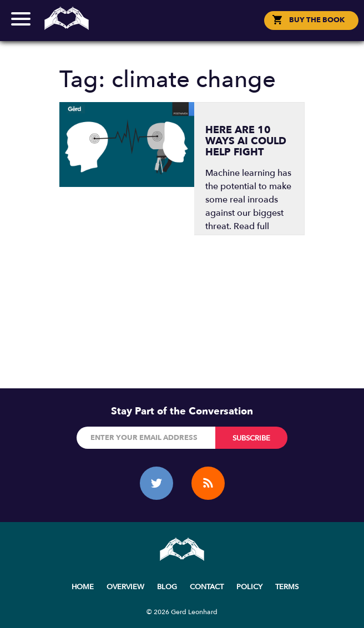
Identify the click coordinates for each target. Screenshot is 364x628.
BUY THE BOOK (317, 20)
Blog (167, 587)
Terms (287, 587)
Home (83, 587)
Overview (125, 587)
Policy (249, 587)
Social (182, 30)
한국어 (188, 30)
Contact (207, 587)
